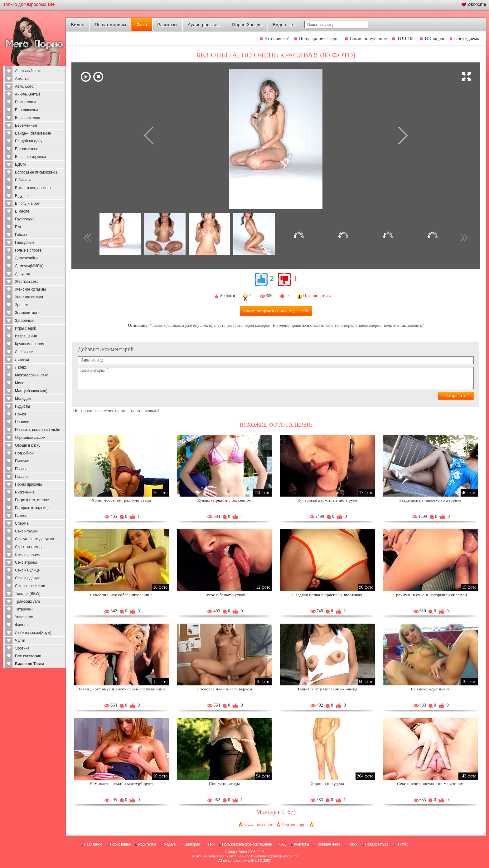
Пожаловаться (377, 844)
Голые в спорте (28, 250)
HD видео (434, 39)
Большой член (27, 118)
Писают (22, 477)
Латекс (21, 367)
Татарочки (24, 609)
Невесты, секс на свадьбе (38, 430)
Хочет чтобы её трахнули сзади (121, 500)
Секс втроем (26, 562)
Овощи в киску (28, 445)
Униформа (24, 617)
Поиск (353, 844)
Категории (192, 844)
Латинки (22, 360)
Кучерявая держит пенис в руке (327, 500)
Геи (18, 227)
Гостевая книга (328, 844)
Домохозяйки (26, 258)
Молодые (23, 399)
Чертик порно (295, 825)
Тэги (211, 844)
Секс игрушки (27, 531)
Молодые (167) (276, 812)
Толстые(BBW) (28, 594)
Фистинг (22, 625)
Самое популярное (368, 39)
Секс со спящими (30, 586)
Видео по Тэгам (29, 664)
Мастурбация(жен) (31, 391)
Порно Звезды (247, 25)
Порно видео (120, 844)
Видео (78, 25)
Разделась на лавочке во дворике (430, 500)
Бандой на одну (29, 141)
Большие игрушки (30, 157)
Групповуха (25, 219)
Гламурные (25, 243)
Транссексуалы (28, 601)
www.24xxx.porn (259, 825)
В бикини (23, 180)
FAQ (283, 844)
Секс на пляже (28, 555)
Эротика (22, 648)
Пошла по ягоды (225, 784)
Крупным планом (30, 344)
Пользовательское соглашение (247, 844)
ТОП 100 (406, 39)
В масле (22, 211)
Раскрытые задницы (33, 508)
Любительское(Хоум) (33, 633)
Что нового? (277, 39)
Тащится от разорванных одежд (327, 689)
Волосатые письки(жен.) (36, 172)
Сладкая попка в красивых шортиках (327, 595)
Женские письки (29, 297)
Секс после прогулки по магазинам (430, 784)
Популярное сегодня (319, 39)
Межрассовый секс (31, 375)
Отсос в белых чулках (224, 595)
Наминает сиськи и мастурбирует (121, 784)
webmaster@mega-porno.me (276, 856)
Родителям (147, 844)
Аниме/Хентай (27, 94)
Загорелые (24, 321)
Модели (170, 844)
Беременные (26, 125)
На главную (93, 844)
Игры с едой (26, 328)
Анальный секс (28, 71)
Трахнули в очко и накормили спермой (430, 595)
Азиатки (22, 79)
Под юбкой (24, 453)
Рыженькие (25, 492)
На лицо (22, 422)
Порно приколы (28, 484)
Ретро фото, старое (32, 500)
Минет (20, 383)
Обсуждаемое (468, 39)
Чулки (20, 640)
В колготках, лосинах (33, 188)
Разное (21, 516)
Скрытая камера (29, 547)
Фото (142, 25)
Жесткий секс (27, 282)
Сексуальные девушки (34, 539)
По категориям (110, 25)
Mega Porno (238, 852)
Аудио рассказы (205, 25)
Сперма (22, 523)
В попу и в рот (27, 204)
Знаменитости (27, 313)
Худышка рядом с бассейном (224, 500)
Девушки (23, 274)
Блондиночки (26, 110)
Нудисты (22, 406)
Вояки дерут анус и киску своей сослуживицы (121, 689)
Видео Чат (284, 25)
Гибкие (21, 235)
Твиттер (402, 844)
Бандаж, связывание (33, 133)
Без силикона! (27, 149)
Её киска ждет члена (430, 689)
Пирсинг (22, 461)
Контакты (302, 844)
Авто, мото (24, 86)
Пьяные (22, 469)
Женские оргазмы (30, 289)
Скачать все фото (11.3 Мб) (276, 311)
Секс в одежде (28, 578)
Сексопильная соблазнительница (121, 595)
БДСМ (20, 164)
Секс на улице (27, 570)
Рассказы (167, 25)
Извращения (26, 336)
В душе (21, 196)
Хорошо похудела (327, 784)
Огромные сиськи (30, 438)
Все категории (28, 656)
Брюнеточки (25, 102)
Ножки (20, 414)
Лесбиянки (24, 352)
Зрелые (22, 305)
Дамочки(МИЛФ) (29, 266)
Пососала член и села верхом (224, 689)
